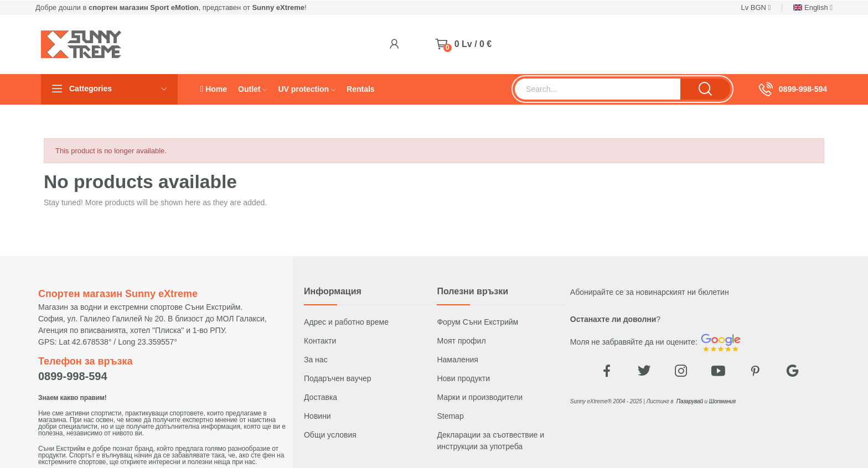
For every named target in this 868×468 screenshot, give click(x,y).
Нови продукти (463, 378)
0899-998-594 (803, 89)
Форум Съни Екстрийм (477, 322)
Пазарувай (690, 401)
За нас (316, 360)
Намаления (457, 360)
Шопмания (722, 401)
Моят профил (461, 341)
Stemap (450, 416)
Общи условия (330, 435)
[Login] (394, 44)
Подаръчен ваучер (338, 378)
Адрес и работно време (346, 322)
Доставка (321, 397)
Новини (317, 416)
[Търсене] (598, 89)
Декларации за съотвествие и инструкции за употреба (490, 441)
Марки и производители (480, 397)
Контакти (320, 341)
